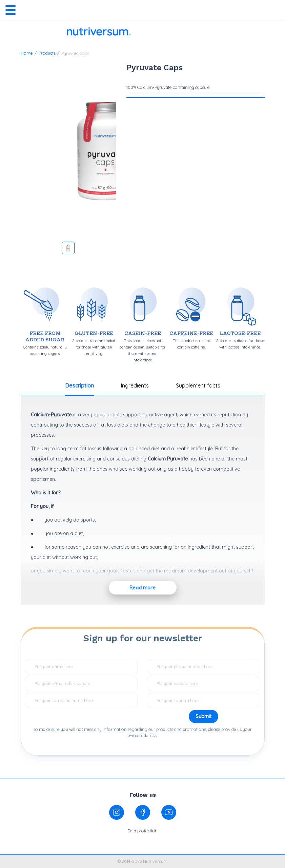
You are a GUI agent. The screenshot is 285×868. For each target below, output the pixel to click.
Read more (142, 588)
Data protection (142, 831)
